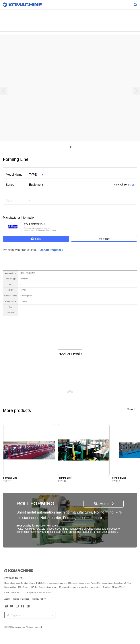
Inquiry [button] (36, 239)
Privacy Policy (39, 599)
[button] (76, 175)
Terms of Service (21, 599)
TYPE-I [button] (34, 175)
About (7, 599)
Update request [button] (50, 250)
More (130, 409)
